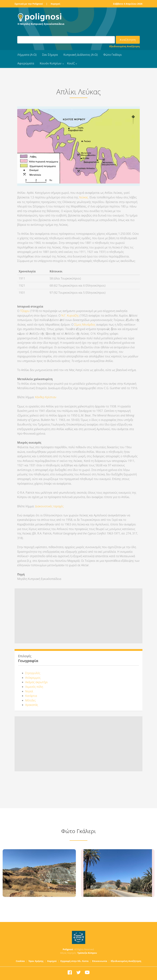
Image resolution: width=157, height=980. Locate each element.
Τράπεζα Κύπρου (87, 953)
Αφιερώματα (26, 63)
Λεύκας (84, 197)
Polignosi (68, 949)
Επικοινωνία (100, 961)
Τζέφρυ (25, 311)
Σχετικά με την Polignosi (29, 4)
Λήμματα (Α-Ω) (27, 55)
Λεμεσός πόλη (34, 687)
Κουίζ (71, 63)
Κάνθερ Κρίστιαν (46, 397)
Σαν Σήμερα (50, 55)
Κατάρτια (31, 696)
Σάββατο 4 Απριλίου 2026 (128, 4)
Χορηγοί (55, 4)
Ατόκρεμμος (33, 678)
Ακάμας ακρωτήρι (36, 682)
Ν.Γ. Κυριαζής (70, 315)
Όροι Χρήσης (36, 961)
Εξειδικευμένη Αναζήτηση (125, 46)
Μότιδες (30, 700)
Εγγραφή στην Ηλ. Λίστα (75, 961)
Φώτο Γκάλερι (113, 55)
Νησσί (29, 691)
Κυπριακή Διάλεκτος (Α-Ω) (81, 55)
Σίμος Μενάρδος (85, 325)
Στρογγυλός (33, 673)
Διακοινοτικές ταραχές (49, 506)
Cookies (20, 961)
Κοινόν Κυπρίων (51, 63)
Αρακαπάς (32, 705)
